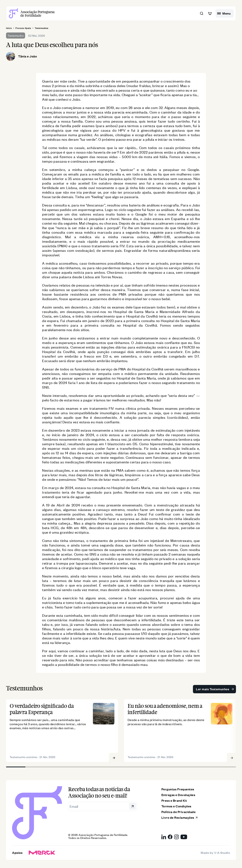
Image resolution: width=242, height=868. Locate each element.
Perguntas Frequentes (178, 791)
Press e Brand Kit (174, 803)
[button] (202, 13)
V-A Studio (222, 855)
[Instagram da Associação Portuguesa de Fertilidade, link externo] (176, 839)
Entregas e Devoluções (178, 797)
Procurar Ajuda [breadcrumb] (23, 28)
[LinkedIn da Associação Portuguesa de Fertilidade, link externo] (164, 839)
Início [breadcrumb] (9, 28)
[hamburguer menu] (225, 13)
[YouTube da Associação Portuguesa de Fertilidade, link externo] (184, 839)
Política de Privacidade (179, 814)
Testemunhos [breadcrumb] (42, 28)
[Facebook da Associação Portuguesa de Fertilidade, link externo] (170, 839)
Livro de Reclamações (180, 820)
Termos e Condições (176, 808)
